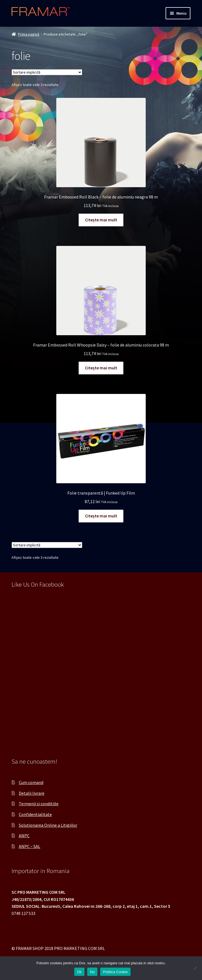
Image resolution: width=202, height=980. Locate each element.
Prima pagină (29, 34)
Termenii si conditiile (39, 804)
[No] (195, 968)
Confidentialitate (35, 814)
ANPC (24, 836)
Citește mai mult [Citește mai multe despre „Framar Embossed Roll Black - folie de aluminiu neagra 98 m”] (101, 220)
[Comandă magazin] (47, 72)
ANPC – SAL (30, 846)
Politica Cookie (115, 972)
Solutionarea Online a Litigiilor (48, 825)
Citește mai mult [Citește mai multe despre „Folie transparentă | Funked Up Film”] (101, 516)
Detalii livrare (32, 793)
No (92, 972)
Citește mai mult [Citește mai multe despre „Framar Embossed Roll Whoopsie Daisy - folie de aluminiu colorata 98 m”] (101, 368)
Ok (79, 972)
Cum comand (31, 782)
